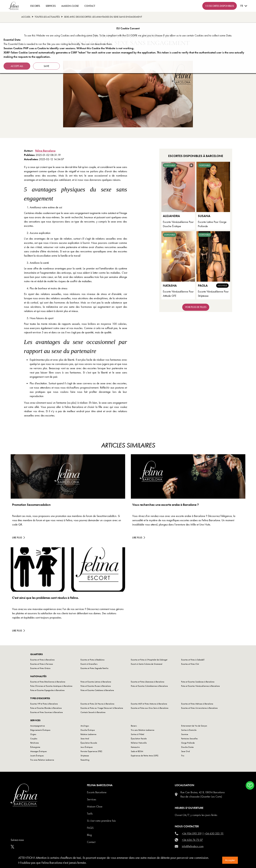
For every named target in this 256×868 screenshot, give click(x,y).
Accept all (17, 66)
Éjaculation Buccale (89, 743)
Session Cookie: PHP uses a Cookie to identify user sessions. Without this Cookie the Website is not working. (69, 48)
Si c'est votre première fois (101, 821)
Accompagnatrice (38, 726)
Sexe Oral (186, 751)
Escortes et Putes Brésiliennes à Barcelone (48, 682)
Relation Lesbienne (88, 734)
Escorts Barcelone (97, 792)
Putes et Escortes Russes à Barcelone (96, 686)
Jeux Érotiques (87, 747)
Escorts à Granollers (89, 664)
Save (46, 66)
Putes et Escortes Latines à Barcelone (96, 682)
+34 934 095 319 (192, 833)
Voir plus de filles (196, 307)
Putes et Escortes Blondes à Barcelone (46, 708)
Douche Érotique (88, 730)
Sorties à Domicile (189, 730)
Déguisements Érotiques (40, 730)
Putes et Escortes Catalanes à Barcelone (97, 690)
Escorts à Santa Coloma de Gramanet (147, 664)
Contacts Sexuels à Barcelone (93, 712)
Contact (91, 842)
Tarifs (90, 814)
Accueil (26, 17)
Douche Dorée (187, 747)
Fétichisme (34, 743)
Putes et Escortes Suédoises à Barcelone (198, 682)
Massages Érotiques (38, 751)
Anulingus (85, 726)
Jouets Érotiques (37, 756)
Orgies (33, 734)
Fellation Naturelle (139, 743)
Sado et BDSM (137, 751)
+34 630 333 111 (214, 833)
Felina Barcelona (45, 151)
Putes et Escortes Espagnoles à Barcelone (47, 690)
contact (90, 6)
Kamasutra (135, 747)
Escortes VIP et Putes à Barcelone (44, 704)
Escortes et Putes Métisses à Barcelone (197, 704)
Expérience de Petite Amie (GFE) (145, 756)
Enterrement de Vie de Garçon (194, 726)
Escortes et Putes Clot (190, 664)
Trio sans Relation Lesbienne (143, 730)
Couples (34, 739)
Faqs (90, 828)
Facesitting (85, 760)
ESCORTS (35, 6)
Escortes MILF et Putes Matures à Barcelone (149, 704)
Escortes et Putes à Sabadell (193, 660)
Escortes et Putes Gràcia (40, 668)
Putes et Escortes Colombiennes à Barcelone (149, 686)
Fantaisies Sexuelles (189, 739)
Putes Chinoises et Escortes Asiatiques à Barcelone (51, 686)
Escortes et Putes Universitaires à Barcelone (199, 708)
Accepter (230, 860)
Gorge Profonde (188, 743)
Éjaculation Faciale (139, 739)
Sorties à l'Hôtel (138, 734)
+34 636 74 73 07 (192, 840)
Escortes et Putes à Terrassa (42, 664)
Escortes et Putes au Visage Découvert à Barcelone (102, 708)
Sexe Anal (85, 739)
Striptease (85, 756)
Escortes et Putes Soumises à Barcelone (46, 712)
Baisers (134, 726)
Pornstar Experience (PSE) (91, 751)
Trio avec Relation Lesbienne (42, 760)
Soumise (185, 734)
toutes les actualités (47, 17)
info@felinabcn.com (193, 846)
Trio (183, 756)
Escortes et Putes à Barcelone (42, 660)
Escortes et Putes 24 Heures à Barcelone (97, 704)
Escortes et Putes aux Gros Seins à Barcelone (150, 708)
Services (51, 6)
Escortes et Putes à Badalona (92, 660)
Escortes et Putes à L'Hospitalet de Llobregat (149, 660)
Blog (89, 835)
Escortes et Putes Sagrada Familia (94, 668)
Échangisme (35, 747)
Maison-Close (70, 6)
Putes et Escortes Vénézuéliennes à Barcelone (200, 686)
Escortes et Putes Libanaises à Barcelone (148, 682)
